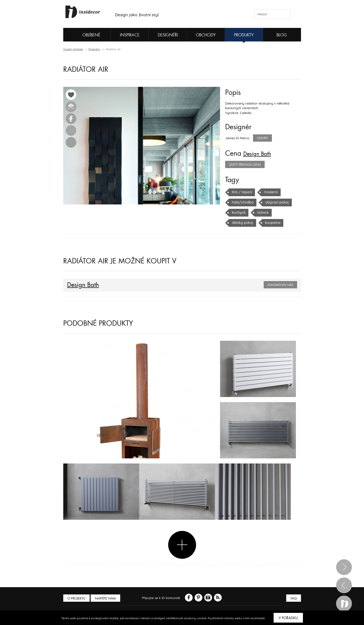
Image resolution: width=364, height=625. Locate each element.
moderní (269, 192)
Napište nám (108, 598)
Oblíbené (83, 35)
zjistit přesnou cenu (245, 165)
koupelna (271, 223)
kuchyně (238, 212)
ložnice (262, 212)
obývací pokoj (274, 202)
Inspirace (130, 35)
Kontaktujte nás (280, 285)
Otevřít (262, 138)
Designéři (168, 35)
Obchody (206, 35)
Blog (282, 35)
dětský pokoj (242, 223)
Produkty (244, 35)
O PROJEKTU (77, 598)
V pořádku (288, 618)
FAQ (293, 598)
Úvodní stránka (73, 49)
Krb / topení (241, 192)
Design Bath (261, 154)
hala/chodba (242, 202)
